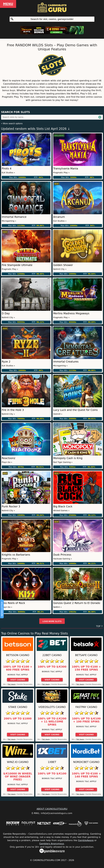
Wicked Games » (61, 511)
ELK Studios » (8, 173)
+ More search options (12, 123)
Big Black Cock (63, 507)
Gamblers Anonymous (52, 844)
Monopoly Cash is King (68, 458)
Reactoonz (9, 458)
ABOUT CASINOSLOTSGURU (52, 809)
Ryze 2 (6, 362)
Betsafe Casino (86, 655)
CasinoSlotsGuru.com (46, 860)
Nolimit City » (60, 269)
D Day (6, 313)
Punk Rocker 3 (11, 507)
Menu (8, 4)
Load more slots (52, 621)
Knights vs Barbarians (16, 555)
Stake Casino (18, 707)
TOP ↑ (99, 626)
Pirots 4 (7, 169)
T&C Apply (12, 684)
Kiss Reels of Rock (13, 603)
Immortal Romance (14, 217)
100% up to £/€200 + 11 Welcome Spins (52, 722)
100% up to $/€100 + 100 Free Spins (86, 720)
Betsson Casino (18, 655)
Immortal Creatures (66, 362)
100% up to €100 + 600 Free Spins (18, 668)
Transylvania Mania (66, 169)
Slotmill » (58, 414)
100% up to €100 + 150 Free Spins (86, 668)
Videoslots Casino (52, 707)
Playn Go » (7, 462)
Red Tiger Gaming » (63, 462)
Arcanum (59, 217)
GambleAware (86, 840)
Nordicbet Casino (86, 762)
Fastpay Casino (86, 707)
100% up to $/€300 (52, 667)
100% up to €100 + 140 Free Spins (86, 775)
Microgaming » (9, 221)
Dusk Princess (62, 555)
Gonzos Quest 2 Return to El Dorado (77, 603)
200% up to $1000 (18, 719)
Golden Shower (63, 265)
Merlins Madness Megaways (71, 313)
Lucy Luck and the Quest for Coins (75, 410)
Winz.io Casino (18, 762)
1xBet (52, 762)
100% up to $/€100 (52, 774)
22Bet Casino (52, 655)
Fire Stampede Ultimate (17, 265)
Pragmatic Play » (61, 173)
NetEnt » (57, 607)
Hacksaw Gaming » (63, 559)
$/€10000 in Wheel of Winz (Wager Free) (18, 777)
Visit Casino (18, 680)
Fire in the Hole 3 (13, 410)
